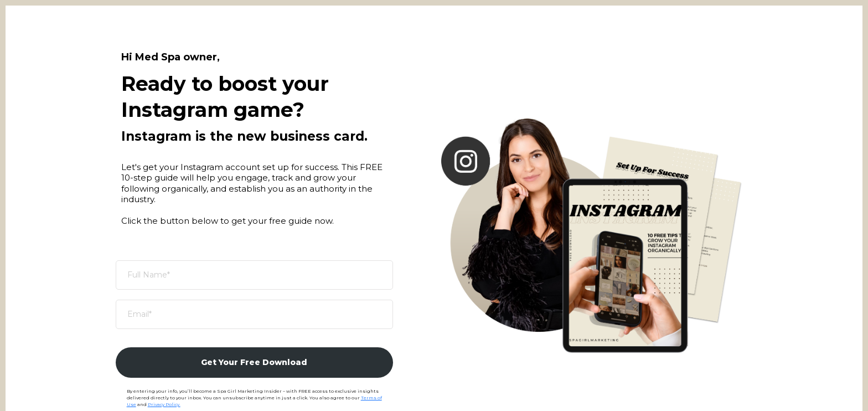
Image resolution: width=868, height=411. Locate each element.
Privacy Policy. (164, 404)
